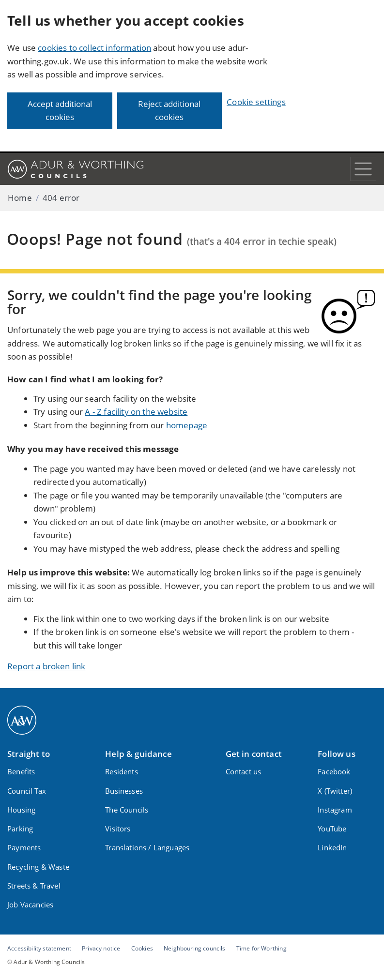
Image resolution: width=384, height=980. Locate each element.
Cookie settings (256, 102)
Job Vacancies (30, 905)
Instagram (335, 810)
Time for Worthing (261, 948)
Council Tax (27, 791)
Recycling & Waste (38, 867)
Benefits (21, 771)
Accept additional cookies (60, 111)
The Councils (127, 810)
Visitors (118, 829)
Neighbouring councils (195, 948)
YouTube (332, 829)
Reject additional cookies (169, 111)
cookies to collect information (94, 48)
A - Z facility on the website (136, 412)
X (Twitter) (335, 791)
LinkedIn (332, 847)
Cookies (142, 948)
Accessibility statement (39, 948)
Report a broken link (46, 666)
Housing (21, 810)
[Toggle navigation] (363, 169)
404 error (61, 198)
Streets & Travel (34, 886)
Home (20, 198)
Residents (122, 771)
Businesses (124, 791)
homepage (187, 425)
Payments (24, 847)
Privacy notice (101, 948)
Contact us (244, 771)
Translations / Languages (147, 847)
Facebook (334, 771)
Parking (20, 829)
